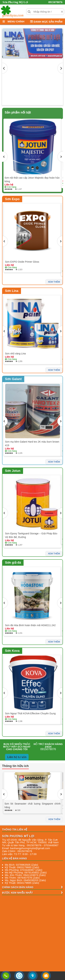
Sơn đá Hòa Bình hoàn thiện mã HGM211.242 (30, 625)
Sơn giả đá (13, 563)
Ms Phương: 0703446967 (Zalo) (24, 870)
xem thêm (54, 282)
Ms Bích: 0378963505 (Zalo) (21, 865)
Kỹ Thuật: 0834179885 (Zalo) (22, 883)
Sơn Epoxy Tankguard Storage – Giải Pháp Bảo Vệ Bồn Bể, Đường (31, 535)
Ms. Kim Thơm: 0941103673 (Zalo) (25, 875)
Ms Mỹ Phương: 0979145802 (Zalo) (26, 872)
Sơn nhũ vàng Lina (15, 354)
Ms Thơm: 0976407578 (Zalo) (22, 878)
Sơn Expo (12, 199)
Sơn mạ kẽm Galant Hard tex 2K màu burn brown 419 (32, 444)
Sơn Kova (12, 651)
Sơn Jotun (13, 471)
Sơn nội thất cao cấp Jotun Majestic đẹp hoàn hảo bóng (32, 180)
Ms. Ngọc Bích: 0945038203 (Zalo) (25, 880)
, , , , (30, 841)
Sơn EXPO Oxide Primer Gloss (22, 262)
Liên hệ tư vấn (17, 757)
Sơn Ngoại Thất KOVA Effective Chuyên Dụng (30, 713)
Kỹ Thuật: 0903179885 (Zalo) (22, 867)
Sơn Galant (13, 379)
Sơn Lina (12, 291)
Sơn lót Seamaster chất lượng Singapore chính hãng (32, 805)
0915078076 (55, 2)
